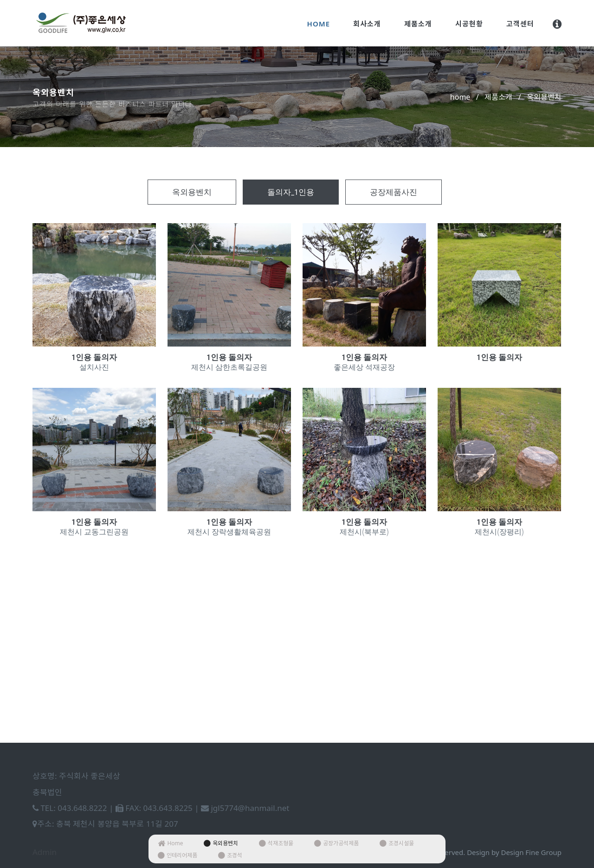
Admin (45, 852)
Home (319, 24)
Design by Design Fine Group (514, 852)
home (460, 97)
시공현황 (469, 24)
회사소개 (367, 24)
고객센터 (520, 24)
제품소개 (418, 24)
